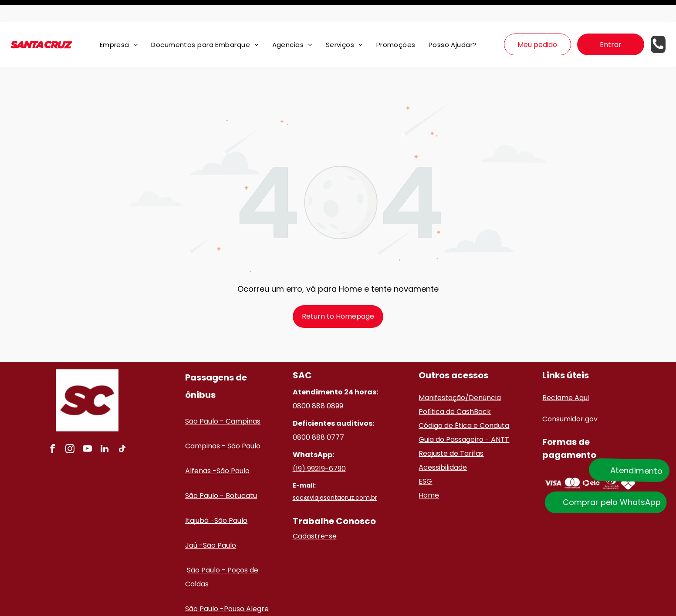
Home (429, 473)
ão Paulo (246, 424)
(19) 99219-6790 (319, 447)
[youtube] (87, 428)
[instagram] (70, 428)
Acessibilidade (443, 446)
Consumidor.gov (570, 397)
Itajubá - (200, 499)
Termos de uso (450, 608)
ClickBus (343, 608)
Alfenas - (201, 449)
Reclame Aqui (566, 376)
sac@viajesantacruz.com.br (335, 476)
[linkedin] (105, 428)
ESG (425, 459)
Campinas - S (208, 424)
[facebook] (52, 428)
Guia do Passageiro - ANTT (464, 418)
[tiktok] (122, 428)
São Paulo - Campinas (223, 399)
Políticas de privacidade (392, 608)
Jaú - (194, 523)
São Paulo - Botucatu (221, 474)
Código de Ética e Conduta (464, 404)
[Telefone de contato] (658, 27)
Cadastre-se (315, 514)
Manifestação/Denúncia (460, 376)
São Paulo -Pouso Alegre (227, 587)
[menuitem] (119, 23)
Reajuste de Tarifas (451, 432)
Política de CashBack (455, 390)
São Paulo (233, 449)
